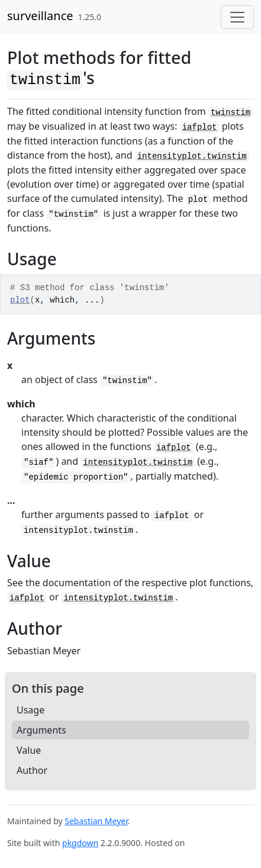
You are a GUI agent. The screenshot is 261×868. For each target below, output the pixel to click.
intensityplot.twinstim (192, 156)
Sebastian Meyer (96, 821)
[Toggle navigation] (237, 17)
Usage (30, 710)
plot (20, 300)
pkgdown (80, 843)
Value (29, 750)
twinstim (231, 112)
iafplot (200, 127)
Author (32, 770)
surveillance (40, 16)
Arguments (41, 730)
